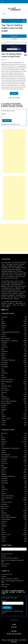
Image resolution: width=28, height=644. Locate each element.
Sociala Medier (6, 403)
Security (4, 393)
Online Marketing (7, 382)
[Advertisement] (14, 151)
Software (4, 405)
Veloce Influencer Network (10, 558)
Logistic (4, 377)
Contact (4, 556)
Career (3, 328)
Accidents (4, 317)
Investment (5, 367)
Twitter (4, 425)
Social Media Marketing (9, 401)
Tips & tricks (6, 418)
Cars (3, 330)
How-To (3, 356)
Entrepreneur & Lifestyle (10, 341)
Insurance (4, 364)
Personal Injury (6, 386)
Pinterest (4, 388)
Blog (3, 321)
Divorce (4, 336)
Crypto (3, 334)
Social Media (5, 399)
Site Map (4, 566)
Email (4, 114)
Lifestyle (4, 373)
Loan (3, 375)
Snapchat (4, 397)
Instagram (4, 362)
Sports (3, 408)
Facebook (4, 343)
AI (2, 319)
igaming (4, 358)
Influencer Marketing (8, 360)
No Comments (14, 39)
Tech (3, 414)
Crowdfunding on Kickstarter (11, 332)
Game (3, 349)
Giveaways (4, 352)
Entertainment (6, 339)
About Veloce (5, 564)
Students (4, 410)
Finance (5, 60)
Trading (4, 421)
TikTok (3, 416)
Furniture (4, 347)
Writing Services (7, 554)
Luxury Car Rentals (8, 380)
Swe (2, 412)
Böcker (3, 324)
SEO (2, 395)
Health (3, 354)
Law (2, 369)
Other (3, 384)
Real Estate (5, 390)
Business (4, 326)
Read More (14, 93)
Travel (3, 423)
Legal (3, 371)
